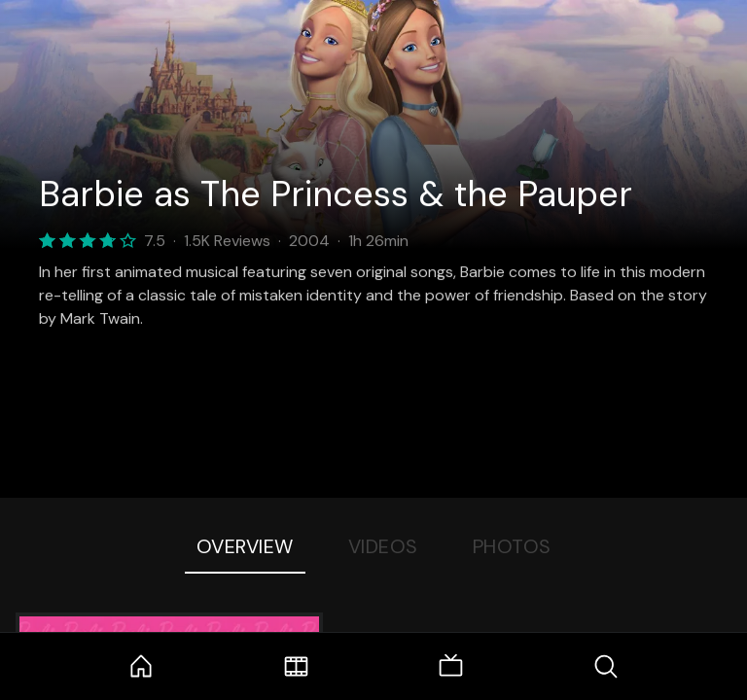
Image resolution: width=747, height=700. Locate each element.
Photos (512, 546)
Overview (245, 546)
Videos (383, 546)
